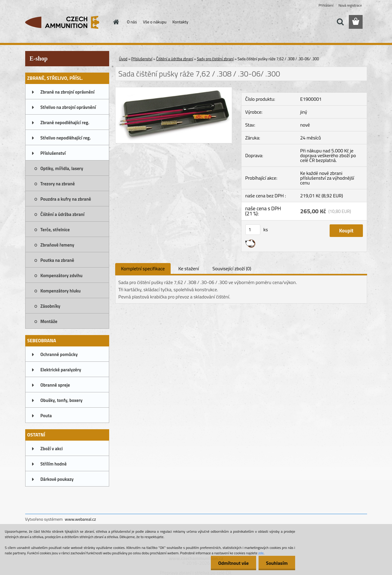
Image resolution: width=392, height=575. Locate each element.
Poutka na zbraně (57, 260)
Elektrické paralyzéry (61, 370)
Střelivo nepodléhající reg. (66, 138)
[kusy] (253, 230)
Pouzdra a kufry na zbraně (66, 199)
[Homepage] (115, 22)
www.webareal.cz (80, 519)
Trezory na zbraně (58, 184)
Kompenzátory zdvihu (62, 276)
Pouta (46, 416)
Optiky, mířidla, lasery (62, 168)
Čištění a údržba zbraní (63, 214)
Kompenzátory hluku (61, 291)
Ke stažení (189, 268)
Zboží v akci (52, 449)
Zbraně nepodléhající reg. (65, 123)
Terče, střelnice (55, 230)
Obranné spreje (55, 385)
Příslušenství (53, 153)
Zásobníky (51, 306)
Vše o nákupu (154, 22)
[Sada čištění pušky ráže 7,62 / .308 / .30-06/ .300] (174, 90)
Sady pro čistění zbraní (215, 59)
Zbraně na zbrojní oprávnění (68, 92)
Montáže (49, 321)
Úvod (123, 59)
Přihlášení (326, 5)
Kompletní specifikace (143, 268)
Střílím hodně (54, 464)
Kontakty (180, 22)
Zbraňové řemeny (57, 245)
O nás (132, 22)
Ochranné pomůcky (59, 354)
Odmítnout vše (233, 563)
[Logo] (66, 22)
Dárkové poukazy (57, 479)
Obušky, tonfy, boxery (62, 400)
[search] (340, 22)
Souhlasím (277, 563)
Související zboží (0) (232, 268)
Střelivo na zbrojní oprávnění (68, 107)
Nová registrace (350, 5)
